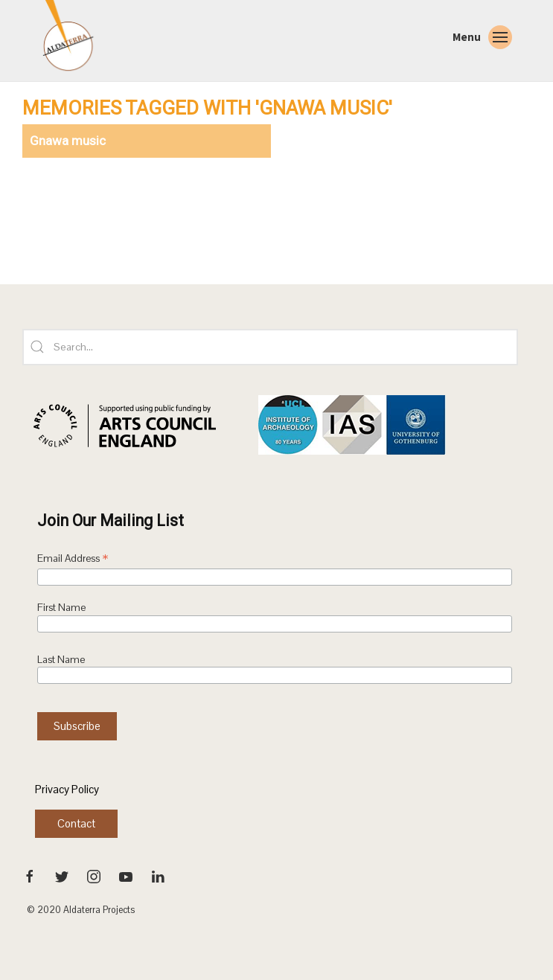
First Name (61, 608)
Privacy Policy (67, 789)
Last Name (61, 660)
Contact (76, 823)
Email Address (73, 560)
